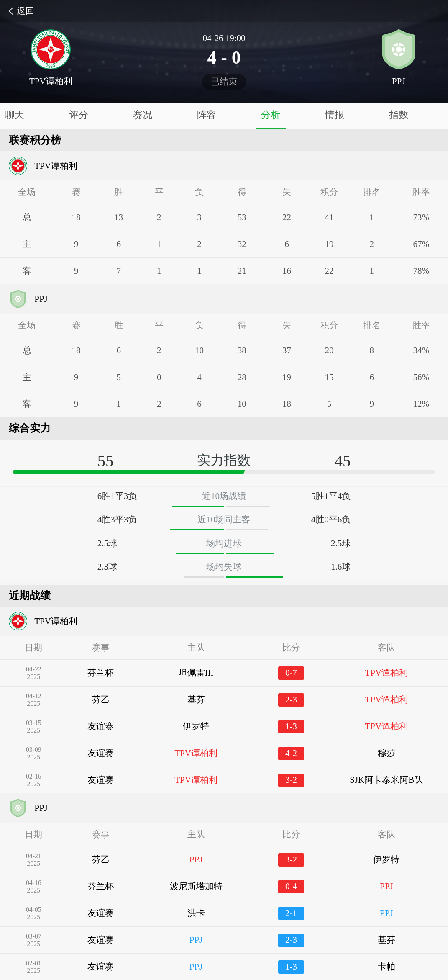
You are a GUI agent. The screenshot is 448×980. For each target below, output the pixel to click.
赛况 (143, 115)
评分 (79, 115)
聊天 (15, 115)
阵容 (207, 115)
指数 (399, 115)
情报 (335, 115)
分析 (271, 115)
